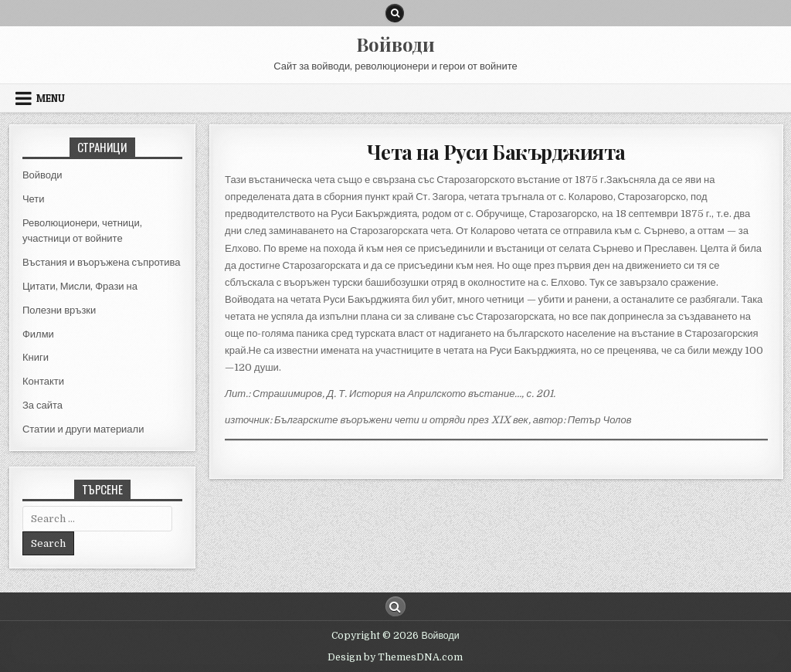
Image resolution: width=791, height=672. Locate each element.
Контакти (43, 381)
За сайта (42, 405)
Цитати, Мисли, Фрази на (80, 286)
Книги (36, 357)
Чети (34, 199)
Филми (38, 334)
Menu (51, 98)
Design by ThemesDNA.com (395, 657)
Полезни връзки (59, 310)
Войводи (395, 44)
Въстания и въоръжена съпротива (102, 262)
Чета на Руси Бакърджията (496, 152)
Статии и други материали (83, 429)
